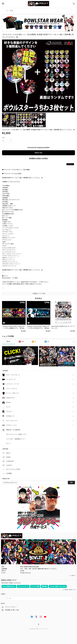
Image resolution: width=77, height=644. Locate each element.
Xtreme (8, 402)
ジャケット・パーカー (13, 384)
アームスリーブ (11, 379)
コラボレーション (12, 425)
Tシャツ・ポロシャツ (13, 393)
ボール (8, 444)
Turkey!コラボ (10, 398)
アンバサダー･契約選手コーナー (16, 439)
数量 (3, 138)
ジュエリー (9, 411)
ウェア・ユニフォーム (13, 375)
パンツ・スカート (12, 389)
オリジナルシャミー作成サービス (16, 434)
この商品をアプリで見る (38, 294)
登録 (71, 482)
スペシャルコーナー (12, 421)
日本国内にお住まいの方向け (38, 158)
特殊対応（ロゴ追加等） (14, 430)
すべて (8, 342)
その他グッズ (10, 416)
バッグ (8, 407)
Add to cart (38, 153)
